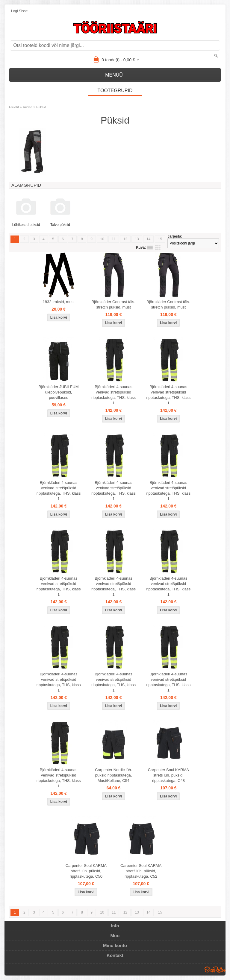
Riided (27, 107)
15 (160, 239)
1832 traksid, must (59, 302)
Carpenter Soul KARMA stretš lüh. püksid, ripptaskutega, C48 (168, 775)
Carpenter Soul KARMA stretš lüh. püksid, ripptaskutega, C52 (141, 871)
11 (114, 239)
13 (137, 239)
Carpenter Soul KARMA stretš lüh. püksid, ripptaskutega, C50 (86, 871)
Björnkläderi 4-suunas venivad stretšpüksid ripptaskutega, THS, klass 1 (114, 395)
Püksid (41, 107)
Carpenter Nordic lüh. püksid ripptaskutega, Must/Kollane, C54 (114, 775)
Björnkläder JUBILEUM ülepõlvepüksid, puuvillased (59, 392)
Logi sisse (19, 11)
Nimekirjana (150, 247)
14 (148, 239)
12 (125, 239)
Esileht (14, 107)
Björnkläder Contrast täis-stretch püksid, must (114, 304)
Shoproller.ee (215, 970)
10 (102, 239)
